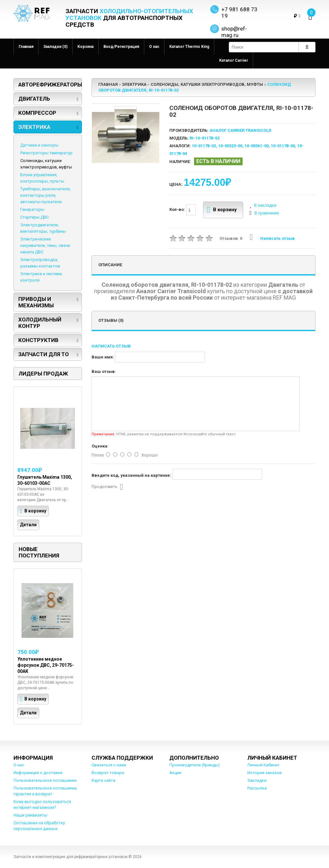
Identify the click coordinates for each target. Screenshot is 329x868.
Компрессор (37, 113)
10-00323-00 (230, 146)
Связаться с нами (109, 765)
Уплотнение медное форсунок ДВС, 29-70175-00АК (46, 665)
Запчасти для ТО (44, 354)
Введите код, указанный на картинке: (131, 475)
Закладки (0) (55, 47)
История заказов (265, 773)
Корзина (85, 47)
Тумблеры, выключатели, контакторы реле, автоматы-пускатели (45, 195)
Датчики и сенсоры (39, 145)
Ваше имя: (103, 357)
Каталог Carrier (234, 60)
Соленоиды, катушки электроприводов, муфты (46, 164)
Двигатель (34, 99)
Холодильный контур (40, 323)
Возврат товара (108, 773)
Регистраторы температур (46, 153)
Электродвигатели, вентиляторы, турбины (43, 228)
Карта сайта (103, 780)
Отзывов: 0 (231, 238)
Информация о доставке (38, 773)
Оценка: (100, 446)
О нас (154, 47)
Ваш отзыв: (104, 371)
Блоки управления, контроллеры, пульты (42, 178)
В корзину (222, 210)
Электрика (34, 127)
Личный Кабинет (263, 765)
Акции (175, 773)
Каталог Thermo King (189, 47)
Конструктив (38, 340)
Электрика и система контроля (41, 277)
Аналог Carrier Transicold (240, 130)
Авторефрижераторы (50, 85)
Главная (26, 47)
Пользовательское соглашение (45, 780)
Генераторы (32, 209)
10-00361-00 (257, 146)
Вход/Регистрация (121, 47)
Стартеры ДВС (35, 217)
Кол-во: (182, 210)
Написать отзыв (272, 238)
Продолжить (107, 487)
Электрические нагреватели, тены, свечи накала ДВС (45, 245)
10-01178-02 (204, 146)
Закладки (257, 780)
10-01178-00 (283, 146)
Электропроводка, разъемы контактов (40, 263)
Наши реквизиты (30, 815)
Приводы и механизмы (36, 302)
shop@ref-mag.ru (234, 32)
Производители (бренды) (195, 765)
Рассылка (257, 788)
